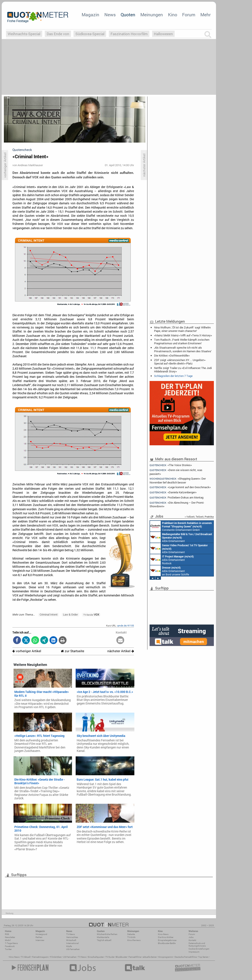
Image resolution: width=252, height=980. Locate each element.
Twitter (8, 949)
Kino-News (163, 934)
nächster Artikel (121, 651)
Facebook (10, 946)
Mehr (205, 15)
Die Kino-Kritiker (166, 937)
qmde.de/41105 (126, 625)
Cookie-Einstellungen (199, 949)
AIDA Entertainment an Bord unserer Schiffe (181, 537)
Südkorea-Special (90, 34)
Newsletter (10, 937)
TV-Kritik (131, 937)
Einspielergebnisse (167, 940)
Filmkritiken (56, 957)
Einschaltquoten (96, 957)
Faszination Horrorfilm (129, 34)
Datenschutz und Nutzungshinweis (197, 945)
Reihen (39, 937)
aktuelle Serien (150, 957)
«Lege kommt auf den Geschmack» (180, 487)
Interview (40, 940)
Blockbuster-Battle (167, 943)
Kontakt (192, 940)
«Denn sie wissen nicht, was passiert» (176, 472)
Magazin (90, 15)
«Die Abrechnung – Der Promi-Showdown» (177, 504)
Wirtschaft (71, 940)
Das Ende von (58, 34)
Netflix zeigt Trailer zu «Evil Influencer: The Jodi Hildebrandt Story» (183, 370)
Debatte (131, 934)
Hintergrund (41, 934)
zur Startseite (73, 651)
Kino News (14, 957)
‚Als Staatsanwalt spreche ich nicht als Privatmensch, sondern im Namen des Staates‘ (183, 349)
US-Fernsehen (73, 949)
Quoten (128, 15)
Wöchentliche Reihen (107, 934)
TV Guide (110, 957)
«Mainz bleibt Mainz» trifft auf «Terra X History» (183, 335)
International (73, 943)
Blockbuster (121, 957)
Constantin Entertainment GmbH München (181, 526)
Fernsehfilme (135, 957)
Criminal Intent (49, 614)
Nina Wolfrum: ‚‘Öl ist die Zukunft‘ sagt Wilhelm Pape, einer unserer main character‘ (182, 329)
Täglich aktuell (104, 940)
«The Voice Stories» (171, 465)
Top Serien (203, 957)
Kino (173, 15)
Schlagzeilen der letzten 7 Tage (173, 376)
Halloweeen (163, 34)
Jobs (191, 937)
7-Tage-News (11, 943)
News (110, 15)
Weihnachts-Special (24, 34)
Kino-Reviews (134, 940)
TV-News (70, 934)
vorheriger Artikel (27, 651)
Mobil (8, 940)
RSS (7, 934)
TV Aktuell (26, 957)
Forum (189, 15)
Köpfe (69, 946)
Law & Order (70, 614)
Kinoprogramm (166, 957)
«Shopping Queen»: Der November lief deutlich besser (178, 480)
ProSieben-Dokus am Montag (176, 498)
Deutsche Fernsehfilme (186, 957)
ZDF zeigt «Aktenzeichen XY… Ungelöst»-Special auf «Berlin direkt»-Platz (180, 362)
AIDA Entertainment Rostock (172, 560)
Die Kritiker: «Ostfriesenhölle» (172, 355)
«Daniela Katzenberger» (173, 492)
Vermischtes (72, 937)
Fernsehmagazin (40, 957)
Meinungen (152, 15)
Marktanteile (103, 937)
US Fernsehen (70, 957)
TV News (82, 957)
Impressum (194, 952)
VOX (91, 614)
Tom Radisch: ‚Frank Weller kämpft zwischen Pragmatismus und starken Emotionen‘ (182, 341)
